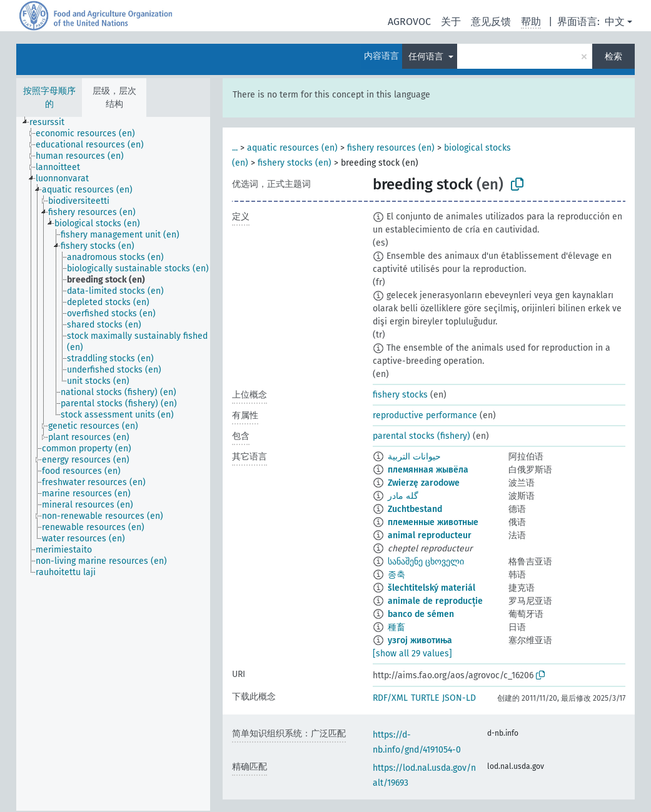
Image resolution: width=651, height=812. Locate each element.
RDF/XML (390, 698)
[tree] (113, 464)
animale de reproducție (435, 601)
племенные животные (433, 522)
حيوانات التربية (414, 457)
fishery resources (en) (391, 148)
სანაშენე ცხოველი (426, 562)
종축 (396, 575)
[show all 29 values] (412, 654)
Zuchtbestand (415, 509)
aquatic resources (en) (292, 148)
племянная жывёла (428, 470)
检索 (613, 57)
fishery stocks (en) (295, 163)
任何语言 (427, 57)
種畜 (396, 627)
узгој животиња (420, 640)
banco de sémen (421, 614)
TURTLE (425, 698)
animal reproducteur (430, 535)
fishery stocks (400, 395)
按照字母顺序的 (49, 98)
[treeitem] (52, 123)
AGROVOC (409, 22)
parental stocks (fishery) (421, 436)
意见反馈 (491, 22)
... (235, 148)
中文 (615, 22)
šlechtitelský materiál (431, 588)
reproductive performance (425, 415)
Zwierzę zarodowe (424, 483)
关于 (451, 22)
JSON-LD (459, 698)
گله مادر (403, 496)
